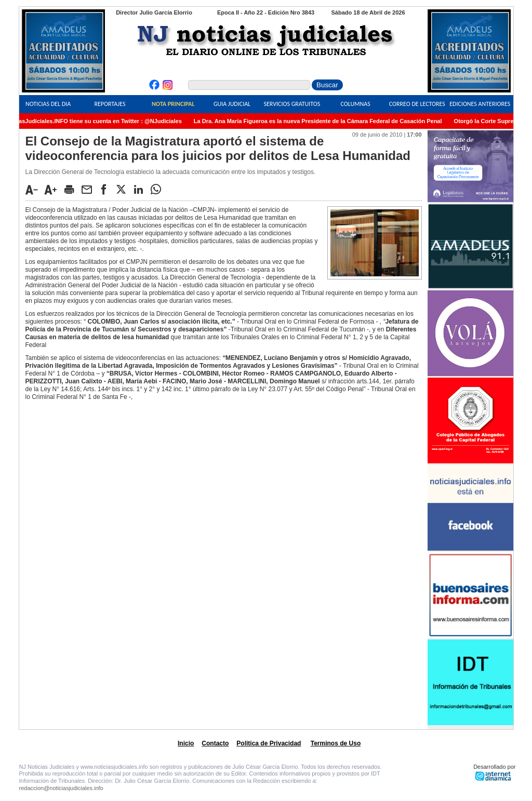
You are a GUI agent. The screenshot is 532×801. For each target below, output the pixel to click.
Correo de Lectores (417, 104)
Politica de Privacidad (269, 743)
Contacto (215, 743)
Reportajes (110, 104)
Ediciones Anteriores (480, 104)
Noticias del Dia (48, 104)
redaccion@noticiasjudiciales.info (61, 788)
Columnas (356, 104)
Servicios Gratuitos (292, 104)
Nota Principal (173, 104)
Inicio (186, 743)
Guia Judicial (232, 104)
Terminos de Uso (336, 743)
